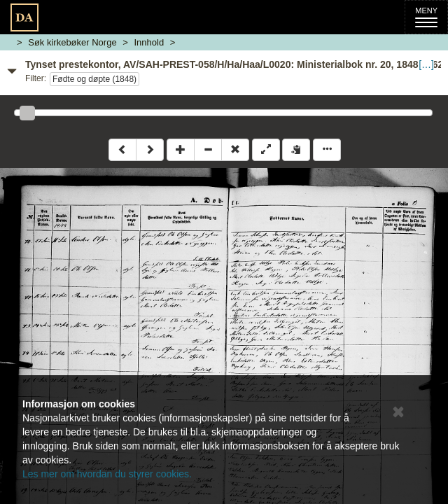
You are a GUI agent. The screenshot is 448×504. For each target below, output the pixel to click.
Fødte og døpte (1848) (94, 79)
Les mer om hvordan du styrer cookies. (107, 474)
